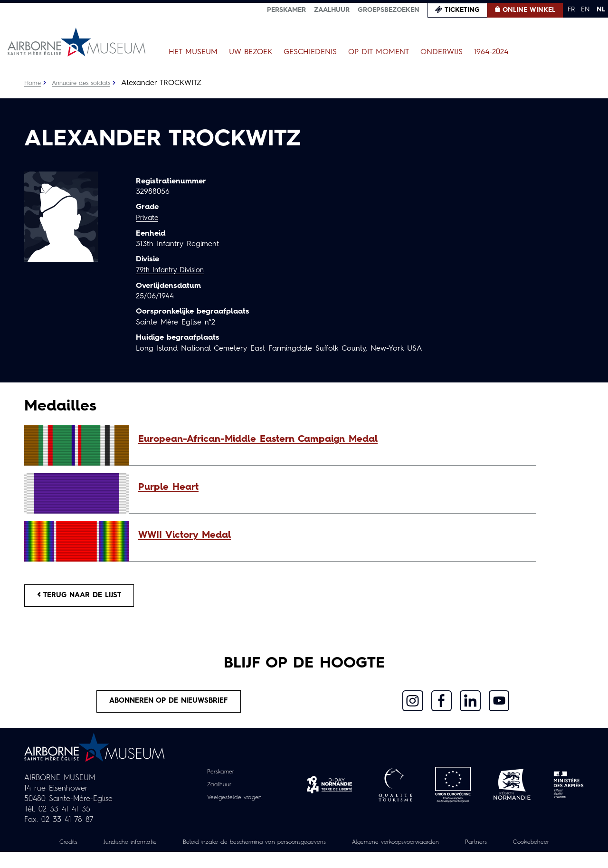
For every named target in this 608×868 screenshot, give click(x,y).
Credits (75, 848)
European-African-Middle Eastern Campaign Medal (258, 439)
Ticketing (462, 10)
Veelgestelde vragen (234, 803)
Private (148, 218)
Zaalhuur (332, 10)
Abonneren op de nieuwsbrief (169, 706)
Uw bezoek (251, 52)
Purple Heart (168, 487)
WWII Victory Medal (185, 535)
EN (585, 10)
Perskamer (286, 10)
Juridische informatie (142, 848)
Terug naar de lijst (85, 597)
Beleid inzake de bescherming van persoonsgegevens (282, 848)
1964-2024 (491, 52)
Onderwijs (442, 52)
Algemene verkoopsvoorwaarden (442, 848)
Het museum (193, 52)
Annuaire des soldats (86, 83)
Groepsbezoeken (389, 10)
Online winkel (529, 10)
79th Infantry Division (173, 270)
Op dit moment (379, 52)
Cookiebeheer (304, 858)
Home (33, 83)
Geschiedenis (310, 52)
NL (601, 10)
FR (571, 10)
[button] (332, 439)
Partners (531, 848)
